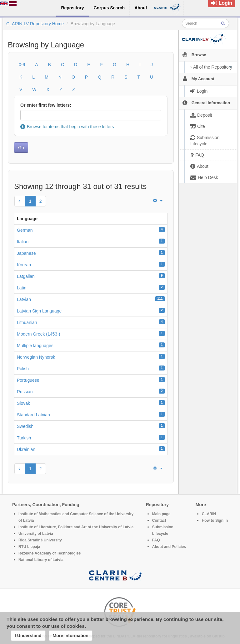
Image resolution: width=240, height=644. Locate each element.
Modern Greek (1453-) (39, 334)
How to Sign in (215, 521)
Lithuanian (27, 322)
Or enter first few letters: (46, 105)
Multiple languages (35, 346)
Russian (25, 392)
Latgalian (26, 276)
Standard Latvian (33, 415)
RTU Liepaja (29, 547)
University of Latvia (36, 534)
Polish (23, 369)
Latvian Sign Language (39, 311)
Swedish (25, 426)
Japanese (26, 253)
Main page (161, 514)
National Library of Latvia (41, 560)
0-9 (22, 65)
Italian (23, 242)
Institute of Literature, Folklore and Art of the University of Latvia (76, 527)
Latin (22, 288)
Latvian (24, 299)
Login (222, 3)
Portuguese (28, 380)
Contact (159, 521)
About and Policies (169, 547)
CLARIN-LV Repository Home (35, 24)
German (25, 230)
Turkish (24, 438)
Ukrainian (26, 449)
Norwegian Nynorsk (36, 357)
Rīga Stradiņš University (40, 540)
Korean (24, 265)
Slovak (23, 403)
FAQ (156, 540)
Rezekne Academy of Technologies (50, 553)
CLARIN (209, 514)
